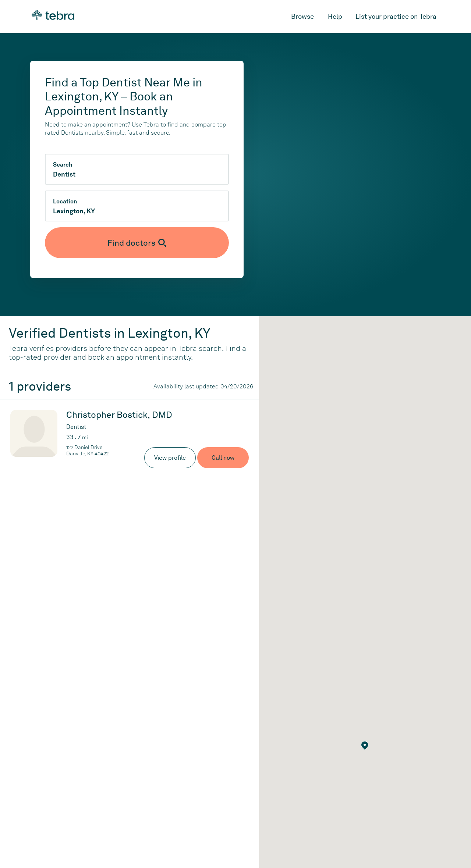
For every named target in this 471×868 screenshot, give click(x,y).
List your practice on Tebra (396, 16)
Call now (223, 458)
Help (335, 16)
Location (65, 202)
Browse (302, 16)
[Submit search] (137, 243)
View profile (170, 458)
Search (63, 165)
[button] (365, 746)
